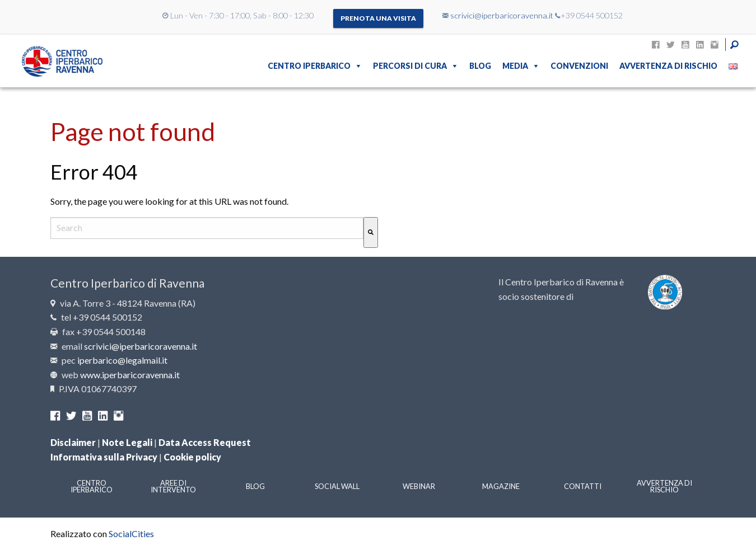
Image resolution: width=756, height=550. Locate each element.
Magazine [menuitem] (501, 486)
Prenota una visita (378, 18)
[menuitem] (733, 66)
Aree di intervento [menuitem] (173, 486)
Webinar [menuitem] (419, 486)
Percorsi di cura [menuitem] (410, 66)
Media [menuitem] (515, 66)
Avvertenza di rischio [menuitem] (668, 66)
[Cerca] (371, 232)
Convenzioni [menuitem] (579, 66)
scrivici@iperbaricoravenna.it (502, 15)
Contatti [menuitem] (583, 486)
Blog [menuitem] (480, 66)
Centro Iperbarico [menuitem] (309, 66)
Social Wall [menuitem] (337, 486)
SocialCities (131, 533)
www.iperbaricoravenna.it (130, 375)
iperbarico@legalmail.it (122, 360)
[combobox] (207, 228)
